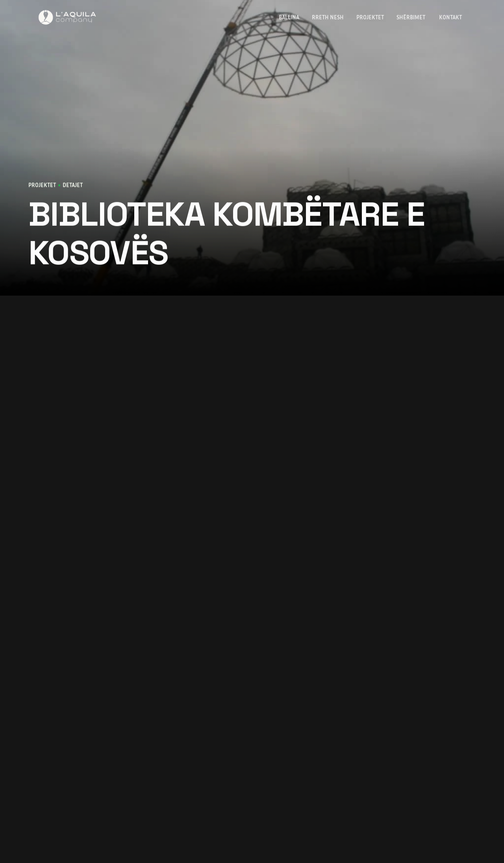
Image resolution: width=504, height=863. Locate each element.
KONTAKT (451, 17)
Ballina (289, 17)
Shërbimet (411, 17)
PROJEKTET (370, 17)
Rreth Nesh (328, 17)
